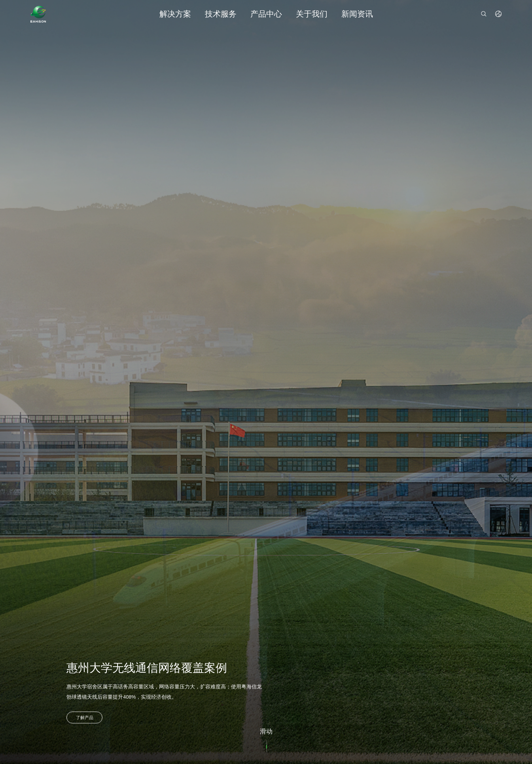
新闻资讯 (357, 14)
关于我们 (312, 14)
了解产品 (85, 720)
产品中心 (266, 14)
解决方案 (175, 14)
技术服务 (221, 14)
